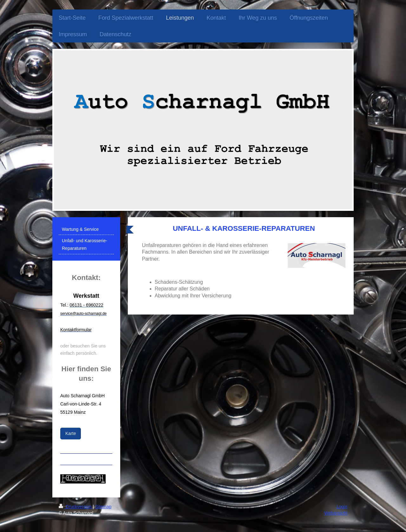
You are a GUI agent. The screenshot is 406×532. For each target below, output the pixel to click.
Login (342, 507)
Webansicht (336, 513)
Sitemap (103, 507)
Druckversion (76, 507)
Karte (71, 433)
